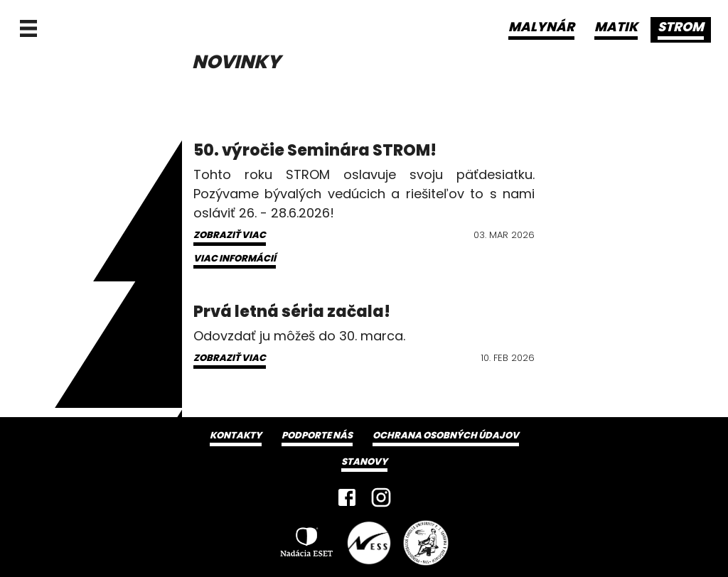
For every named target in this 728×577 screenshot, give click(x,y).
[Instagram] (381, 497)
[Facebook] (347, 497)
